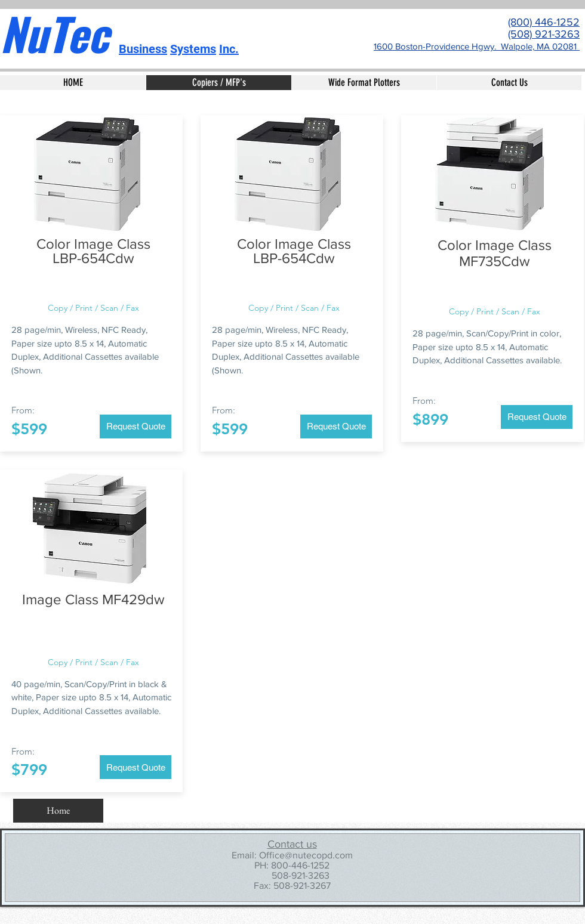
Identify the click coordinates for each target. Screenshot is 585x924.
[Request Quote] (136, 427)
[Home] (58, 811)
